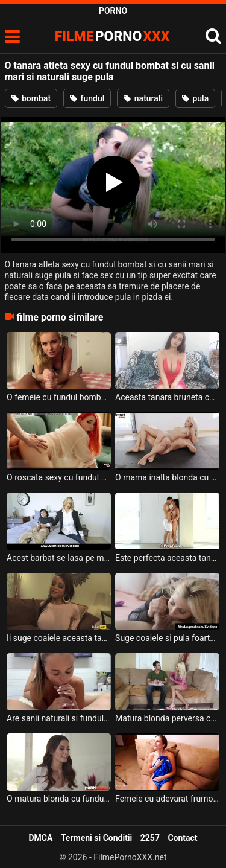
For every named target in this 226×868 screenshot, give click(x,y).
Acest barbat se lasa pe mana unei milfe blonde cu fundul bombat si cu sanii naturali (59, 558)
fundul (87, 98)
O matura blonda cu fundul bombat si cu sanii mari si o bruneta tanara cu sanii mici (59, 799)
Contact (182, 838)
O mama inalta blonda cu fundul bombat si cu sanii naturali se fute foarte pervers (167, 477)
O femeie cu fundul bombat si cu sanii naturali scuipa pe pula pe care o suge (59, 397)
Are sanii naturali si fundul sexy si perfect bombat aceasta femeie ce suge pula (59, 718)
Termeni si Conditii (96, 838)
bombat (31, 98)
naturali (143, 98)
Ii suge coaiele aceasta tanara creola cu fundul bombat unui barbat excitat (59, 638)
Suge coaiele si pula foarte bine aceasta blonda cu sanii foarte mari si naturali (167, 638)
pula (195, 98)
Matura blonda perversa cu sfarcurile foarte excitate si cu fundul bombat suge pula (167, 718)
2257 (150, 838)
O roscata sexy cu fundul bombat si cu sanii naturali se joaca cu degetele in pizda (59, 477)
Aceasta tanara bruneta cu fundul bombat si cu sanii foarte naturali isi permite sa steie (167, 397)
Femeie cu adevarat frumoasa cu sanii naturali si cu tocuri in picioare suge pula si (167, 799)
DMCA (40, 838)
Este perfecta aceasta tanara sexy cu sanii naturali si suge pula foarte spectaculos (167, 558)
